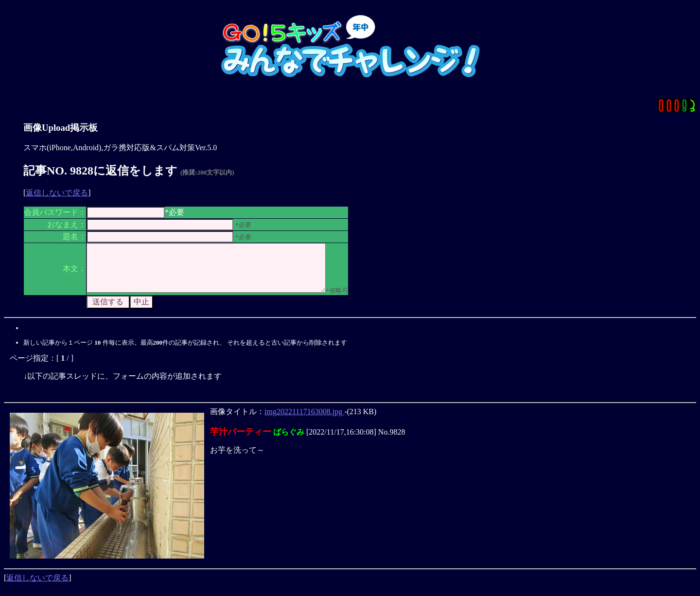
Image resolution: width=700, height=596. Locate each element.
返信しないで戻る (57, 193)
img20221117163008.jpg (304, 420)
